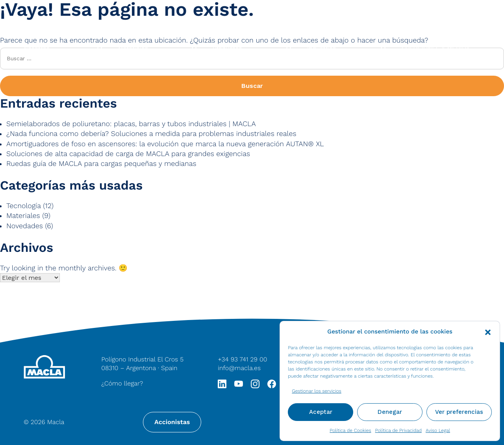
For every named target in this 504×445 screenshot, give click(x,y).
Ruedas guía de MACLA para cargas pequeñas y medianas (101, 164)
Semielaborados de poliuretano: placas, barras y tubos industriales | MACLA (131, 124)
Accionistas (172, 422)
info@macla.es (239, 368)
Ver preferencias (459, 412)
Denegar (390, 412)
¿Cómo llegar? (122, 383)
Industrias (321, 48)
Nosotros (37, 48)
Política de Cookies (350, 430)
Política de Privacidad (398, 430)
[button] (488, 331)
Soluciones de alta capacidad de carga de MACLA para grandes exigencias (128, 154)
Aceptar (321, 412)
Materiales (133, 48)
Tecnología (24, 206)
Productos (227, 48)
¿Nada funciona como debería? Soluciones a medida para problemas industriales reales (151, 134)
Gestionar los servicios (317, 391)
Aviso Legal (438, 430)
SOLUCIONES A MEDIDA (436, 48)
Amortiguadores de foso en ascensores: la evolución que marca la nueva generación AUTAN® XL (165, 144)
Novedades (25, 226)
